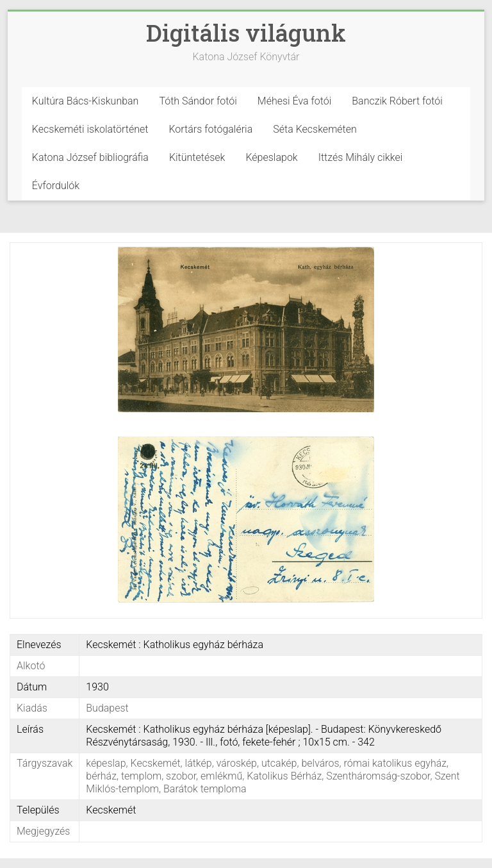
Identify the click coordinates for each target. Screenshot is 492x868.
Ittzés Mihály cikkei (361, 157)
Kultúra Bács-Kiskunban (86, 101)
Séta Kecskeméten (315, 129)
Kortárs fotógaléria (210, 129)
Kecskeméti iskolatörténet (90, 129)
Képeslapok (271, 157)
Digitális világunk (246, 33)
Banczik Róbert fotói (397, 101)
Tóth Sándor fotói (198, 101)
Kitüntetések (197, 157)
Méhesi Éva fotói (295, 101)
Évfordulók (56, 186)
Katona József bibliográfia (90, 157)
